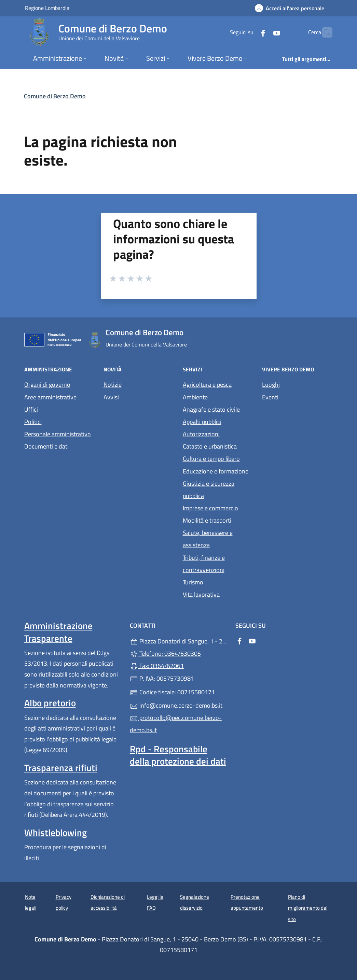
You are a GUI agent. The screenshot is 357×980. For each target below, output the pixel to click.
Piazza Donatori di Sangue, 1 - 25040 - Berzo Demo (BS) (178, 641)
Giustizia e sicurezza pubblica (209, 490)
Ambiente (195, 397)
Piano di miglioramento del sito (308, 908)
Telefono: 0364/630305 (165, 654)
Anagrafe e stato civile (211, 409)
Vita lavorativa (201, 594)
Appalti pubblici (202, 422)
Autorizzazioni (201, 434)
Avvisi (111, 397)
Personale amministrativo (58, 434)
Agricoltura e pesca (207, 385)
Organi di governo (47, 385)
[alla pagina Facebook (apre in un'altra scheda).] (250, 32)
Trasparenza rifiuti (61, 768)
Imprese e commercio (210, 508)
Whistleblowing (56, 833)
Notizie (113, 385)
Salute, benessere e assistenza (208, 539)
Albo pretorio (50, 703)
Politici (33, 422)
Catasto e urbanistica (210, 446)
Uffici (31, 409)
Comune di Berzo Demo (55, 96)
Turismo (193, 582)
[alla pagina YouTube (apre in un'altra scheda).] (263, 32)
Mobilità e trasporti (207, 520)
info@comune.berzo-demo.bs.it (176, 705)
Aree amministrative (50, 397)
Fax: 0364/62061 (157, 666)
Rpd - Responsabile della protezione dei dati (178, 755)
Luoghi (271, 385)
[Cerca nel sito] (324, 32)
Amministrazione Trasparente (58, 632)
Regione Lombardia (47, 8)
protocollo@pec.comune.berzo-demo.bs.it (176, 724)
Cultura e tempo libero (211, 459)
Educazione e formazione (216, 471)
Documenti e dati (46, 446)
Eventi (270, 397)
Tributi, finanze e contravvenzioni (204, 564)
